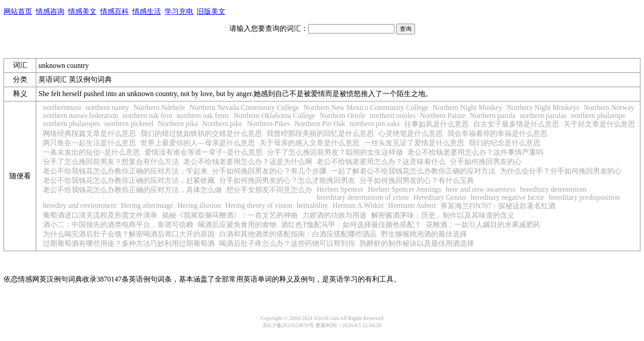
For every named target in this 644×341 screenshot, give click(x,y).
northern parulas (543, 116)
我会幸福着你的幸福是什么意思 (497, 133)
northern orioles (393, 116)
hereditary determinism (553, 189)
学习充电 (179, 11)
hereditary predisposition (585, 197)
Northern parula (493, 116)
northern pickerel (129, 124)
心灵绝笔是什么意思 (411, 133)
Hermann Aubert (412, 205)
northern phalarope (598, 116)
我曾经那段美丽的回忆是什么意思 (320, 133)
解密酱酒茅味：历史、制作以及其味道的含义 (443, 215)
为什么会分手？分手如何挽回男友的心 (561, 171)
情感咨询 (50, 11)
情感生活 (147, 11)
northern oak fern (147, 116)
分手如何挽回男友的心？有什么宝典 (417, 180)
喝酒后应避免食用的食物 (237, 225)
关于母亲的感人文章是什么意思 (309, 143)
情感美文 (82, 11)
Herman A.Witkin (358, 205)
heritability (312, 205)
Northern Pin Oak (320, 124)
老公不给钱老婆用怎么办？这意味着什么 (381, 162)
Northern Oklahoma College (274, 116)
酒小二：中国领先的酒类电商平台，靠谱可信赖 (118, 225)
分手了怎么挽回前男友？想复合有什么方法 (111, 162)
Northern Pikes (268, 124)
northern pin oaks (375, 124)
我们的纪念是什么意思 (504, 143)
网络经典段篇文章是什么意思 (89, 133)
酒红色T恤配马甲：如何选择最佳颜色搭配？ (351, 225)
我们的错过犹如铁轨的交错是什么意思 (201, 133)
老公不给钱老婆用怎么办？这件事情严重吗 (475, 152)
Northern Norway (609, 107)
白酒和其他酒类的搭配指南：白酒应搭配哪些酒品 (298, 234)
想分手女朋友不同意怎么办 (269, 190)
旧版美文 (211, 11)
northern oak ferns (203, 116)
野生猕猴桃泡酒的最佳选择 (424, 234)
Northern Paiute (443, 116)
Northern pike (222, 124)
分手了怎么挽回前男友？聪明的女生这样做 (335, 152)
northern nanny (107, 107)
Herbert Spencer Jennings (404, 189)
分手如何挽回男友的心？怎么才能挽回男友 (287, 180)
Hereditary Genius (440, 197)
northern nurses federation (80, 116)
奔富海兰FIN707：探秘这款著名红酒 (498, 206)
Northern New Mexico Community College (366, 107)
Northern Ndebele (159, 107)
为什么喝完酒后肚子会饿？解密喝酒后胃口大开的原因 (129, 234)
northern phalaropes (72, 124)
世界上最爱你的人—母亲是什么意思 (198, 143)
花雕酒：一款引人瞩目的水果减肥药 (483, 225)
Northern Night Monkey (468, 107)
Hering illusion (199, 205)
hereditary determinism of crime (363, 197)
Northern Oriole (342, 116)
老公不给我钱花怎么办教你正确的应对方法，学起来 (125, 171)
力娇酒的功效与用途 (335, 215)
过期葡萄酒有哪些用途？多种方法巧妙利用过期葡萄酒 (129, 243)
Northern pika (178, 124)
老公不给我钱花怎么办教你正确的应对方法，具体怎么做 (132, 190)
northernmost (62, 107)
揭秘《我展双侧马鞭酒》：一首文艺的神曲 (230, 215)
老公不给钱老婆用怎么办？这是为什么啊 (248, 162)
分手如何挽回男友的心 (486, 162)
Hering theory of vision (259, 205)
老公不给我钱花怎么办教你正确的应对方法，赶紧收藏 (129, 180)
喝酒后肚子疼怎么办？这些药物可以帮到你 (287, 243)
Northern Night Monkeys (543, 107)
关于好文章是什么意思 (599, 124)
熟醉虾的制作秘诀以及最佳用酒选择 (417, 243)
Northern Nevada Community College (244, 107)
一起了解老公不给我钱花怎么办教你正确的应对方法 (413, 171)
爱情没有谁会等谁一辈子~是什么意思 (204, 152)
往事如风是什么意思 (436, 124)
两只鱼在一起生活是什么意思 (89, 143)
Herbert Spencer (340, 189)
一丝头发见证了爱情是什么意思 (414, 143)
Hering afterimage (147, 205)
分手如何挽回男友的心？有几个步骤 (269, 171)
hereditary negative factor (507, 197)
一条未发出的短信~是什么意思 (91, 152)
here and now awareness (481, 189)
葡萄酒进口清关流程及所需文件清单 (100, 215)
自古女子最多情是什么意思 (516, 124)
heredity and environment (80, 205)
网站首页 (18, 11)
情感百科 (114, 11)
